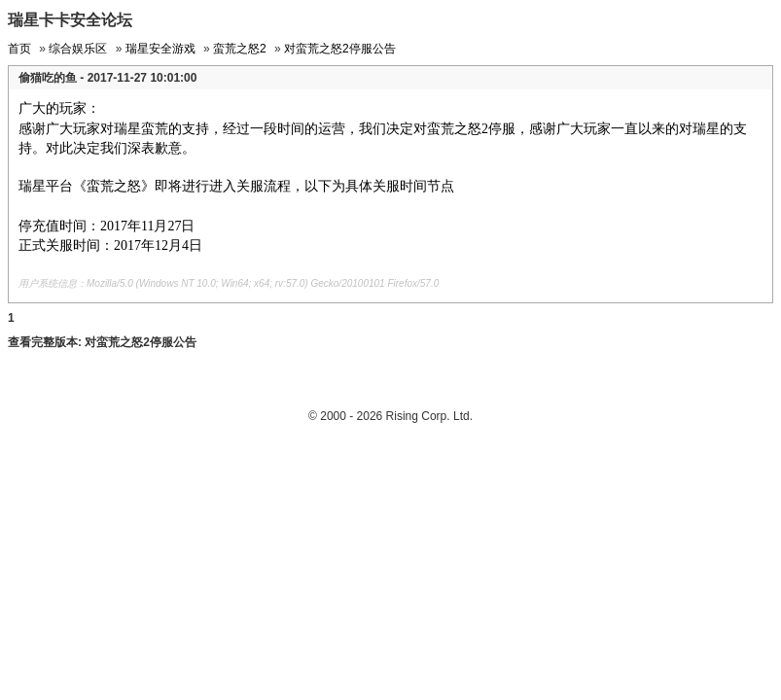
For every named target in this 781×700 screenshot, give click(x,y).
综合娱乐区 (78, 49)
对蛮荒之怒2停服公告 (340, 49)
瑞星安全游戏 (160, 49)
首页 (19, 49)
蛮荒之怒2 (240, 49)
